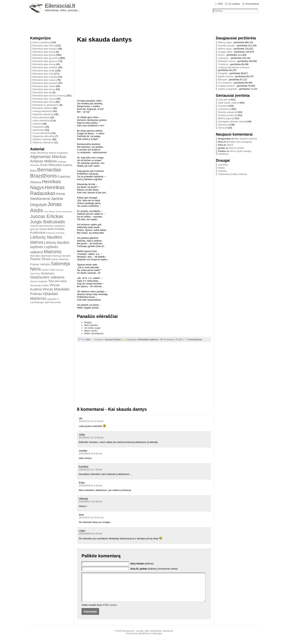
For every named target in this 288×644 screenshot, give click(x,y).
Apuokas (223, 125)
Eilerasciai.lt (60, 6)
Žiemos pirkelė (236, 148)
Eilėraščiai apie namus (44, 80)
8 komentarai (195, 339)
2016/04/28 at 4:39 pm (91, 486)
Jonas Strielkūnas (64, 212)
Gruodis (222, 106)
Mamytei (222, 80)
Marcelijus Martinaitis (41, 256)
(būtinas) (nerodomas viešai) (154, 569)
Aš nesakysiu (225, 83)
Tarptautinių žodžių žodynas (233, 174)
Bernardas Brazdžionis (46, 173)
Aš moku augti (92, 328)
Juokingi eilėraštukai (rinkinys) (234, 67)
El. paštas (235, 4)
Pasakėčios (38, 127)
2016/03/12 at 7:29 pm (91, 470)
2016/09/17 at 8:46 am (91, 502)
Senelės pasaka (226, 46)
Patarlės (222, 171)
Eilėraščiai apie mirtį (43, 74)
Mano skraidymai (94, 333)
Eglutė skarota (226, 76)
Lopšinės (37, 124)
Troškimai (223, 64)
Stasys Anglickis (39, 281)
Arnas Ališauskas (51, 165)
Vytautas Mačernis (44, 296)
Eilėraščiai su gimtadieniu (46, 105)
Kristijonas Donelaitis (55, 233)
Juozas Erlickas (47, 216)
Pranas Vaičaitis (40, 264)
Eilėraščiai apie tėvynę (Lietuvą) (49, 96)
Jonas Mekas (49, 212)
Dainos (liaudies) (41, 42)
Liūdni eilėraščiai (41, 121)
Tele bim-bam (57, 281)
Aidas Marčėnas (39, 153)
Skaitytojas (48, 273)
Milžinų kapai (225, 42)
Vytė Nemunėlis (53, 302)
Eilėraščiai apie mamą (44, 64)
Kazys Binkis (47, 229)
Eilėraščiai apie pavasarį (45, 83)
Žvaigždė (223, 73)
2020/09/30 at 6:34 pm (91, 534)
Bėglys (88, 322)
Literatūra (223, 165)
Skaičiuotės (38, 130)
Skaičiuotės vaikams (47, 277)
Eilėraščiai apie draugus (45, 49)
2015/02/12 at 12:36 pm (91, 421)
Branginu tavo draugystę (239, 142)
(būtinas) (142, 564)
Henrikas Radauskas (47, 190)
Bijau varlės (91, 331)
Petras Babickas (60, 259)
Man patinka (91, 325)
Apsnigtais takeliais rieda (231, 121)
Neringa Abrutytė (62, 256)
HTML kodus (110, 610)
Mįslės (221, 168)
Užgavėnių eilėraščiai (43, 136)
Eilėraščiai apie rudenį (44, 86)
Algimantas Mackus (48, 157)
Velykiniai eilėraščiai (43, 142)
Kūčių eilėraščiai (41, 117)
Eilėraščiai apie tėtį (42, 92)
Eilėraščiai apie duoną (44, 52)
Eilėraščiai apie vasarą (44, 99)
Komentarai (252, 4)
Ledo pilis (223, 100)
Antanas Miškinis (44, 161)
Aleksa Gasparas (58, 153)
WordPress (144, 639)
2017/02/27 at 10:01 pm (91, 518)
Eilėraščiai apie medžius (45, 67)
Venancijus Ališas (39, 285)
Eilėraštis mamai (227, 61)
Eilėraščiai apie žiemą (44, 102)
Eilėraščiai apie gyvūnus (45, 61)
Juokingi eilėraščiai (42, 111)
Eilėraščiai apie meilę (43, 71)
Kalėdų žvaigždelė (228, 89)
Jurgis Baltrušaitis (48, 222)
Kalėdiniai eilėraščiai (43, 114)
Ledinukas (223, 58)
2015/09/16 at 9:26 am (91, 454)
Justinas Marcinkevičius (42, 226)
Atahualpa (157, 639)
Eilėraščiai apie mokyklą (45, 77)
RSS (220, 4)
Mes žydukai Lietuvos (246, 139)
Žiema (221, 55)
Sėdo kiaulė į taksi (227, 103)
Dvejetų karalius (226, 86)
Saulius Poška (48, 270)
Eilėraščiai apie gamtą (44, 55)
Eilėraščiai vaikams (42, 108)
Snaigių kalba (225, 52)
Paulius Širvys (40, 259)
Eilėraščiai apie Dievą (44, 46)
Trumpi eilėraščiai (42, 133)
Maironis (53, 252)
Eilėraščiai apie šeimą (44, 89)
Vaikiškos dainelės (42, 139)
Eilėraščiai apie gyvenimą (46, 58)
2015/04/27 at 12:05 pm (91, 438)
